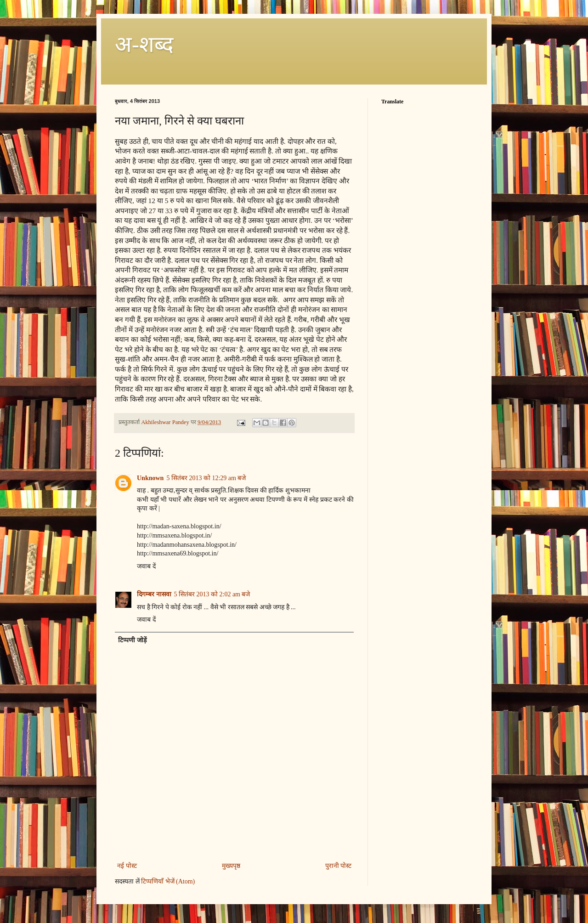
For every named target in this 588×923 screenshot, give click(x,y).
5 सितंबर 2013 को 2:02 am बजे (212, 594)
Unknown (150, 478)
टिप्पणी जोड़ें (132, 640)
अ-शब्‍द (144, 44)
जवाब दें (146, 566)
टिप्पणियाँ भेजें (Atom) (168, 881)
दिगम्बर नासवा (154, 594)
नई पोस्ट (127, 866)
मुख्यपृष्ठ (231, 866)
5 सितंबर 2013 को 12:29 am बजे (206, 478)
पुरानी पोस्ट (339, 866)
